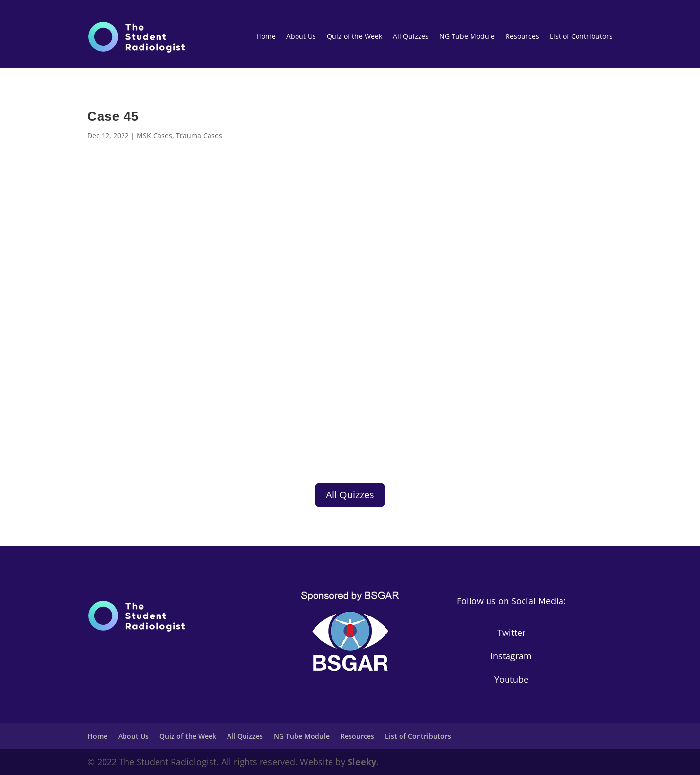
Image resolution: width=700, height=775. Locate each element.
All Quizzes (411, 36)
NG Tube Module (467, 36)
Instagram (511, 656)
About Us (301, 36)
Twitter (511, 633)
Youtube (511, 679)
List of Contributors (581, 36)
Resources (522, 36)
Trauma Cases (199, 135)
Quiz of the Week (354, 36)
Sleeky (362, 762)
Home (266, 36)
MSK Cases (154, 135)
